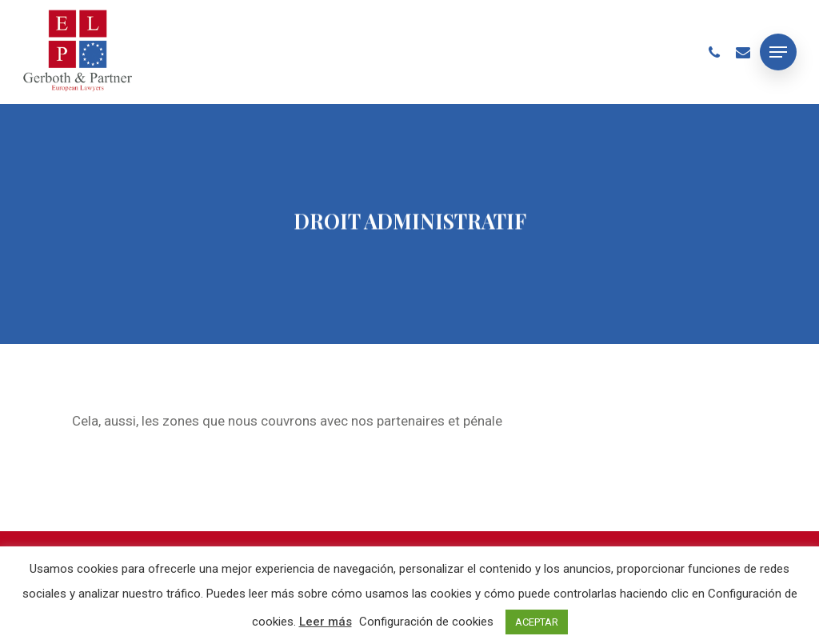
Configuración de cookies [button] (426, 622)
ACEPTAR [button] (537, 622)
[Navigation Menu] (778, 52)
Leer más (326, 622)
